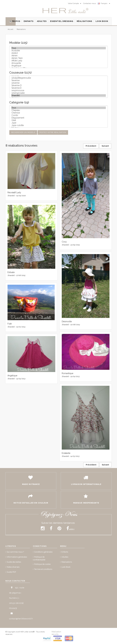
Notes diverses (13, 567)
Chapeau (58, 110)
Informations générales (17, 557)
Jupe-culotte (58, 125)
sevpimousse (58, 90)
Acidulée (58, 51)
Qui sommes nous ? (15, 552)
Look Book (66, 567)
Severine (58, 80)
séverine (58, 83)
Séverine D (58, 85)
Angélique (58, 66)
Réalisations (21, 29)
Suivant (105, 146)
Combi (58, 115)
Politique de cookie (42, 564)
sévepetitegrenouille (58, 78)
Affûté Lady (58, 61)
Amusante (58, 63)
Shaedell (58, 96)
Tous (58, 48)
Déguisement (58, 118)
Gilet (58, 120)
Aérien (58, 56)
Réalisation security (56, 633)
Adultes (65, 557)
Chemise (58, 113)
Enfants (65, 552)
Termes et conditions (43, 569)
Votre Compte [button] (75, 3)
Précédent (91, 146)
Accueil (10, 29)
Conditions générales (43, 552)
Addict (58, 53)
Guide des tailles (14, 562)
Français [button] (104, 3)
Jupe (58, 123)
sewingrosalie (58, 93)
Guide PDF (11, 572)
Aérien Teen (58, 58)
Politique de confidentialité (39, 558)
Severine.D (58, 88)
